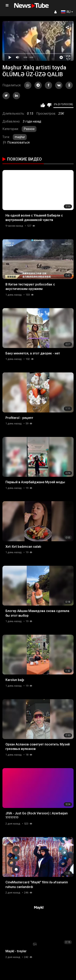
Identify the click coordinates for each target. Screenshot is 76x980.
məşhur (20, 137)
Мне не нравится (49, 105)
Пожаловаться (16, 142)
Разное (29, 129)
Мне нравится (43, 105)
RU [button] (66, 12)
